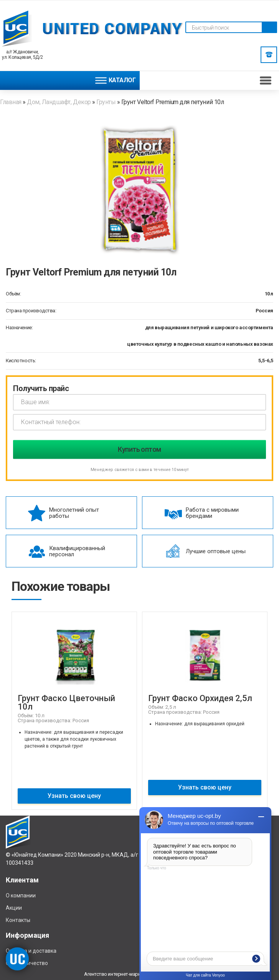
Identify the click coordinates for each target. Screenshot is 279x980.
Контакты (18, 920)
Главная (11, 102)
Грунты (106, 102)
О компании (21, 895)
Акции (14, 908)
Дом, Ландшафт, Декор (59, 102)
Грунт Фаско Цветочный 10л (66, 702)
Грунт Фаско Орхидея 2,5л (200, 698)
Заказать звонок (269, 55)
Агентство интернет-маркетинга (119, 974)
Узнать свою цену (74, 796)
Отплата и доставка (31, 951)
